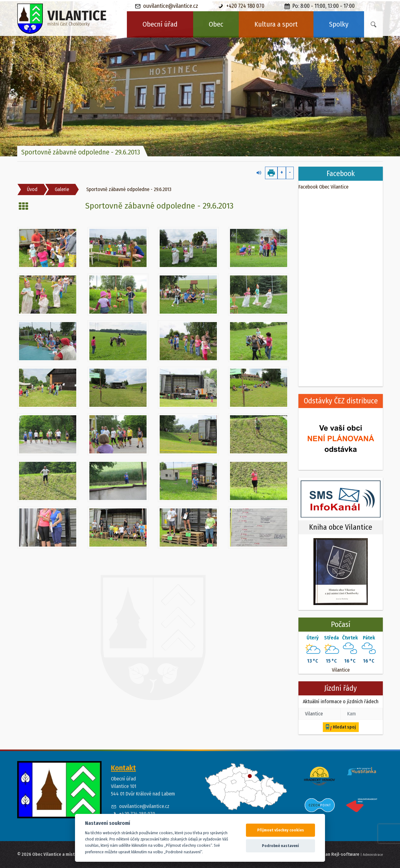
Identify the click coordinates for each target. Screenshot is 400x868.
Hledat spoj (341, 727)
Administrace (373, 855)
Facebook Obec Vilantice (323, 187)
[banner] (62, 19)
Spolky (339, 24)
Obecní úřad (160, 24)
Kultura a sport (276, 24)
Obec (216, 24)
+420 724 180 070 (241, 6)
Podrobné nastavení (280, 846)
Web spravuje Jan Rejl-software (328, 854)
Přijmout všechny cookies (281, 830)
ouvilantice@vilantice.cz (167, 6)
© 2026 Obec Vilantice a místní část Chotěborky (65, 854)
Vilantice (341, 670)
